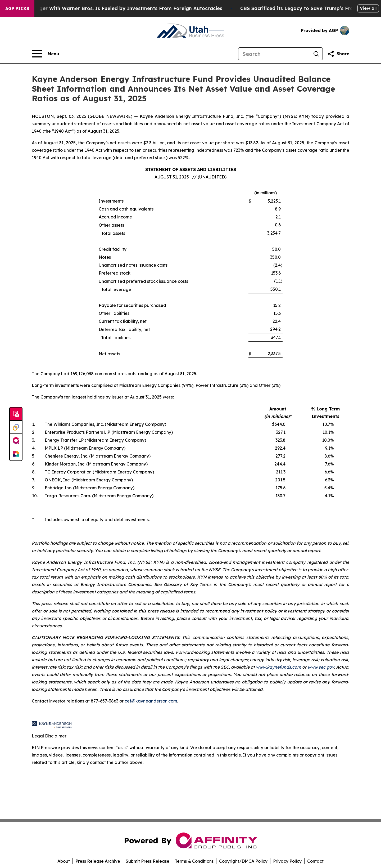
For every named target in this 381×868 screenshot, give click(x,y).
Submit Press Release (148, 861)
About (64, 861)
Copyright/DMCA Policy (243, 861)
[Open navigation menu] (45, 54)
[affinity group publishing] (16, 441)
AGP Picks (17, 8)
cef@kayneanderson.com (151, 701)
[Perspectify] (16, 427)
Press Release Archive (98, 861)
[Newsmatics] (16, 454)
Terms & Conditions (194, 861)
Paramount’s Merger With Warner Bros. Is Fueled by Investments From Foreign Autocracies (118, 8)
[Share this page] (338, 54)
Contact (315, 861)
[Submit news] (16, 414)
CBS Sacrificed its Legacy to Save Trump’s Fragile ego (315, 8)
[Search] (274, 54)
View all (368, 8)
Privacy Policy (287, 861)
